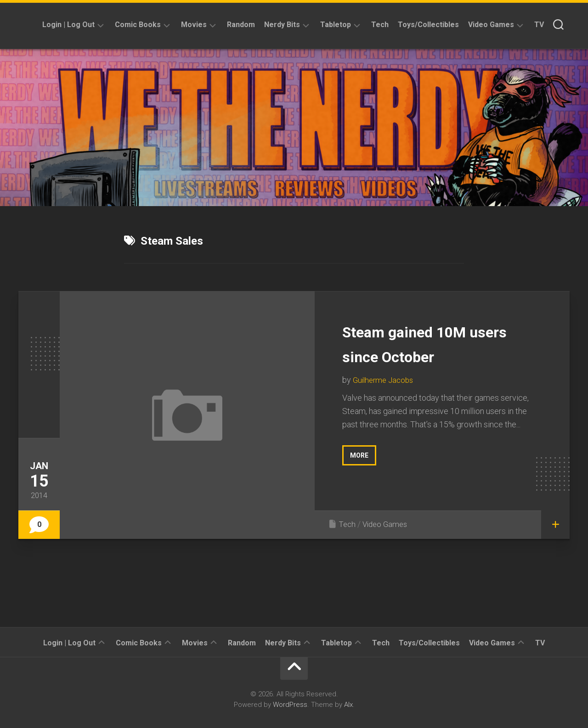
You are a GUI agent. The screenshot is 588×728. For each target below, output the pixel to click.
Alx (348, 705)
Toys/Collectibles (428, 25)
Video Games (491, 25)
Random (241, 25)
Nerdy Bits (282, 25)
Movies (194, 25)
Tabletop (336, 25)
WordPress (290, 705)
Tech (380, 25)
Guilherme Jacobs (385, 380)
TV (539, 25)
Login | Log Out (68, 25)
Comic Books (138, 25)
